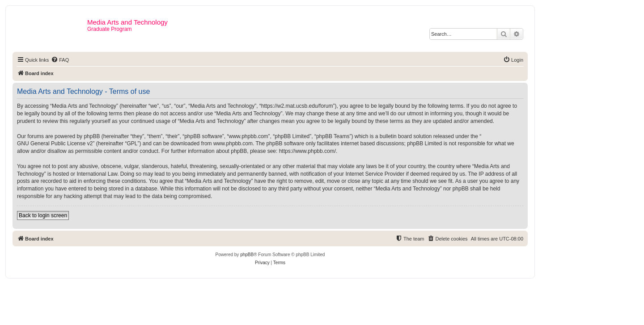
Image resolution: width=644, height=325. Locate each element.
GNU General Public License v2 (55, 144)
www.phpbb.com (233, 144)
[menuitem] (60, 60)
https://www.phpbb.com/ (307, 151)
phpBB (247, 255)
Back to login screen (43, 215)
